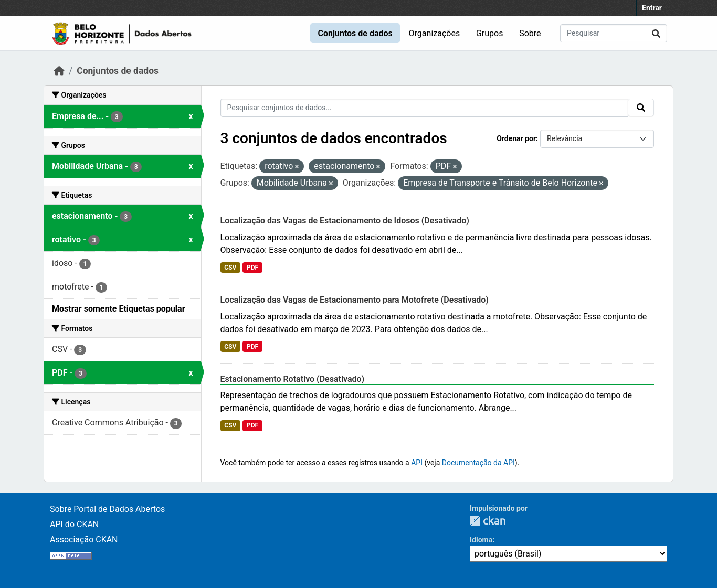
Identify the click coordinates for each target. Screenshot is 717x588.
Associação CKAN (84, 539)
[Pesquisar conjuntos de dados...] (614, 33)
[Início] (59, 71)
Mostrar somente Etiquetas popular (119, 309)
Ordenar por (516, 138)
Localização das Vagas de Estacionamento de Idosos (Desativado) (345, 221)
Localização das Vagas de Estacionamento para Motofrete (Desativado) (355, 300)
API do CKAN (74, 524)
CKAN (488, 521)
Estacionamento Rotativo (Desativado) (293, 379)
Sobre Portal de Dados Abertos (107, 509)
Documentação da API (478, 463)
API (417, 463)
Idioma (481, 540)
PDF (252, 268)
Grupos (490, 33)
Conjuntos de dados (355, 33)
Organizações (435, 33)
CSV (230, 268)
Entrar (652, 8)
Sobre (530, 33)
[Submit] (656, 33)
